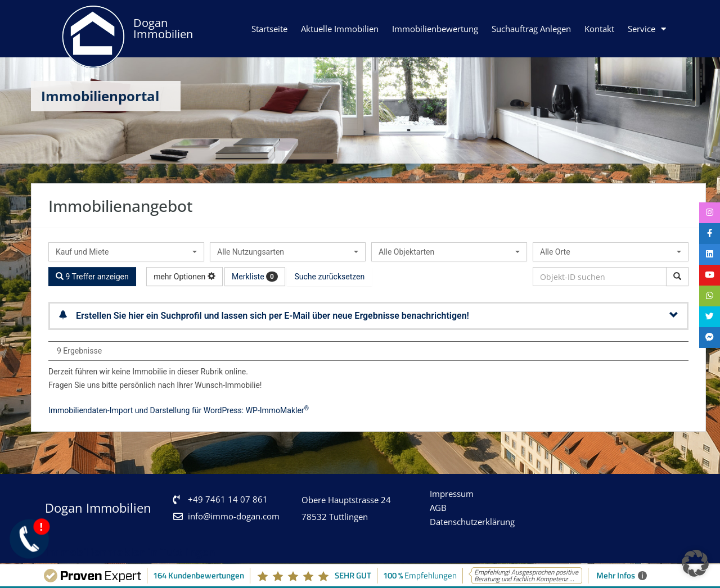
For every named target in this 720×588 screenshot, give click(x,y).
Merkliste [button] (255, 277)
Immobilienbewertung (435, 29)
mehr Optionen (184, 277)
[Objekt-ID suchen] (677, 277)
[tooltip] (709, 214)
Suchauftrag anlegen (531, 29)
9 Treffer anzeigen (92, 277)
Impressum (452, 494)
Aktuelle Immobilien (340, 29)
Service (647, 29)
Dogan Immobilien (163, 28)
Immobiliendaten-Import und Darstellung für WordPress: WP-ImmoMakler (179, 410)
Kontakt (599, 29)
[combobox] (126, 252)
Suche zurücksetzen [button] (329, 277)
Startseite (269, 29)
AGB (438, 508)
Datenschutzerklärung (472, 522)
